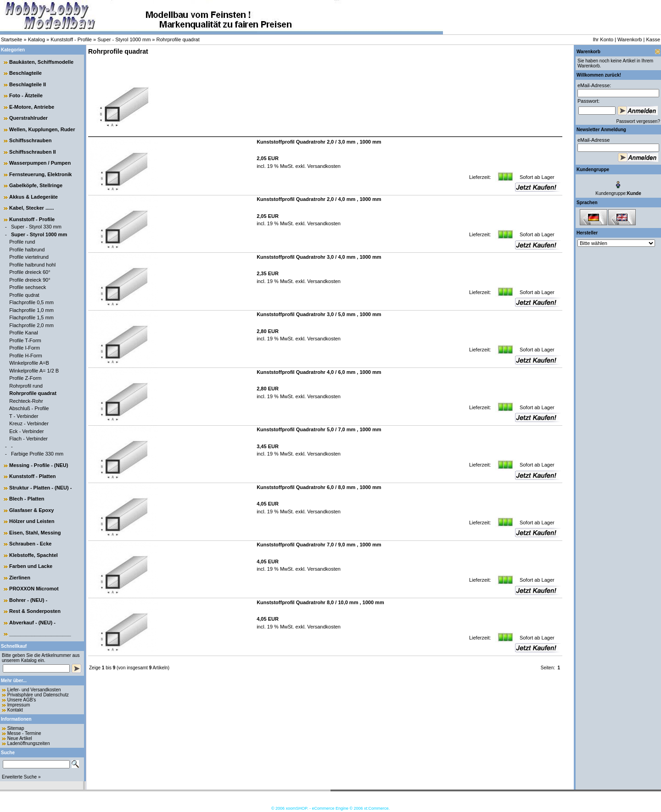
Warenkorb (630, 39)
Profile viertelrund (29, 257)
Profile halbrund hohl (32, 265)
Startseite (11, 39)
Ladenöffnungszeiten (29, 743)
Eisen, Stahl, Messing (35, 533)
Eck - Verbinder (26, 431)
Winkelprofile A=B (29, 363)
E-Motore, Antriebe (32, 107)
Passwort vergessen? (638, 121)
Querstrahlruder (28, 118)
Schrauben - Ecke (30, 544)
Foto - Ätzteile (26, 95)
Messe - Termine (24, 733)
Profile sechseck (28, 287)
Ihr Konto (603, 39)
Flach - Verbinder (28, 439)
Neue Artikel (20, 738)
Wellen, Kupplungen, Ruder (42, 129)
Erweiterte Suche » (21, 777)
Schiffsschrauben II (32, 152)
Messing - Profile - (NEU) (39, 465)
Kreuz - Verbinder (29, 423)
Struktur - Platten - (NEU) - (40, 488)
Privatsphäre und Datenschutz (38, 695)
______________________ (40, 634)
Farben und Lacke (31, 566)
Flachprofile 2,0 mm (31, 325)
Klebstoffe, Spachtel (34, 555)
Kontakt (15, 710)
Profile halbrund (27, 250)
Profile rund (22, 242)
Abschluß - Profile (29, 408)
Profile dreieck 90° (30, 280)
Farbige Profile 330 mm (37, 454)
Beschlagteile (25, 73)
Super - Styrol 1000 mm (124, 39)
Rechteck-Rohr (26, 401)
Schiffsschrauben (30, 140)
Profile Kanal (23, 333)
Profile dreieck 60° (30, 272)
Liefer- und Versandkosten (34, 690)
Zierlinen (20, 578)
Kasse (653, 39)
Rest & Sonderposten (35, 611)
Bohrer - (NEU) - (28, 600)
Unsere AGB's (22, 700)
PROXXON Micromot (34, 589)
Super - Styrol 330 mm (36, 227)
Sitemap (16, 728)
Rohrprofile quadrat (178, 39)
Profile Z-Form (25, 378)
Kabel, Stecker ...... (31, 208)
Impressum (19, 705)
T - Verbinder (24, 416)
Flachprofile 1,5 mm (31, 317)
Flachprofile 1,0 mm (31, 310)
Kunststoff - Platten (32, 476)
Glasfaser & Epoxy (31, 510)
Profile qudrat (24, 295)
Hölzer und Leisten (32, 521)
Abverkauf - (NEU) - (32, 623)
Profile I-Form (25, 348)
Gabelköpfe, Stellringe (36, 185)
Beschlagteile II (28, 84)
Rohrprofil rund (26, 386)
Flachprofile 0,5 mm (31, 302)
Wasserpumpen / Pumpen (40, 163)
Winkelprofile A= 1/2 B (34, 371)
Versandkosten (323, 166)
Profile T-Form (25, 340)
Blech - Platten (27, 499)
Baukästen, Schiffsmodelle (41, 62)
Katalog (36, 39)
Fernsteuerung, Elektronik (40, 174)
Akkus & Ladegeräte (34, 197)
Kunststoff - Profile (71, 39)
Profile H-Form (26, 356)
